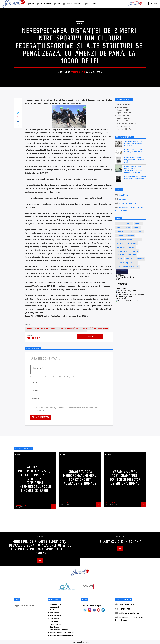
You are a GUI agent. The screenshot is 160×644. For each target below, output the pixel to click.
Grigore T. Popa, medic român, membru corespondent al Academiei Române (80, 478)
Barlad (80, 23)
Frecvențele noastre (74, 4)
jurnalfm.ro (124, 195)
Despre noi (54, 607)
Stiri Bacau (54, 627)
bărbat (136, 227)
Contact (53, 610)
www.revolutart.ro (127, 605)
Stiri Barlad (55, 613)
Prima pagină (55, 604)
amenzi (138, 223)
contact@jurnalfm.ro (128, 203)
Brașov (127, 227)
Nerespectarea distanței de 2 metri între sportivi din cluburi (56, 332)
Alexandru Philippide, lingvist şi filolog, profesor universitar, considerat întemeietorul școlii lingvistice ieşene (35, 479)
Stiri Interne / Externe (59, 630)
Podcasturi (91, 4)
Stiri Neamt (55, 618)
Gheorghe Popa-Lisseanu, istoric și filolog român (133, 151)
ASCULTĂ (153, 4)
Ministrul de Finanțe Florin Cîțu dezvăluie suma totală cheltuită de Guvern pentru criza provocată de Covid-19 (40, 547)
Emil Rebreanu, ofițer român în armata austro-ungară (135, 178)
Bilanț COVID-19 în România (121, 542)
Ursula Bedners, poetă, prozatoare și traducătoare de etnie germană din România (133, 169)
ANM (118, 227)
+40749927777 (125, 199)
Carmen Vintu (78, 72)
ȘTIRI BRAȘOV (55, 624)
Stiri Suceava (55, 615)
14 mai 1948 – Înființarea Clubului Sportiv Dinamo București (134, 144)
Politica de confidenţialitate (61, 635)
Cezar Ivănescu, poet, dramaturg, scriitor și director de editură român (125, 478)
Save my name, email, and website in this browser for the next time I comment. (67, 408)
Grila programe (45, 4)
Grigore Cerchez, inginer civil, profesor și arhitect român (134, 160)
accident (128, 223)
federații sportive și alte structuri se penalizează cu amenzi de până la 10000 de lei (67, 328)
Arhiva (90, 337)
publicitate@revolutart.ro (130, 613)
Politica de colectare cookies (62, 633)
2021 (118, 223)
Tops (58, 4)
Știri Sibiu (54, 621)
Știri (32, 4)
